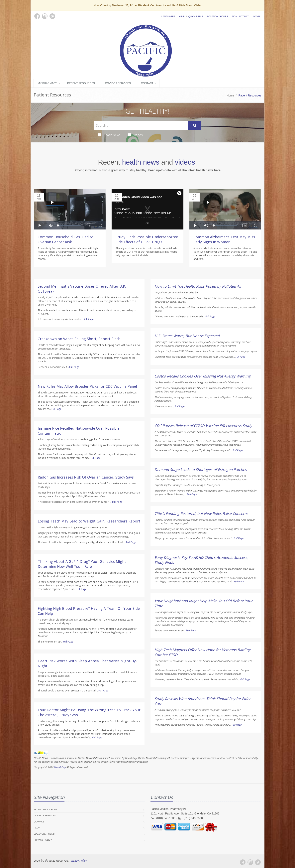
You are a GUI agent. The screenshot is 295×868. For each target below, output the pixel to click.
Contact (147, 83)
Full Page (89, 319)
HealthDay (60, 767)
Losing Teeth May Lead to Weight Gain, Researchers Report (89, 521)
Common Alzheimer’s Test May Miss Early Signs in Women (224, 239)
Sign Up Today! (241, 16)
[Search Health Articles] (141, 125)
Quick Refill (196, 16)
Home (230, 95)
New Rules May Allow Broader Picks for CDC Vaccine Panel (87, 386)
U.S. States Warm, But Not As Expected (187, 336)
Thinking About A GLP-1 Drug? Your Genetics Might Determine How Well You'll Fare (82, 564)
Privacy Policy (43, 840)
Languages (168, 16)
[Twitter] (258, 862)
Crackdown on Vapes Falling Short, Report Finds (79, 339)
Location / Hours (218, 16)
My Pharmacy (47, 83)
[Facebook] (243, 862)
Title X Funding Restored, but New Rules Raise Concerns (201, 513)
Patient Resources (81, 83)
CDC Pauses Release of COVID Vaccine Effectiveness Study (203, 426)
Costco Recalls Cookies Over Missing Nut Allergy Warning (202, 376)
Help (182, 16)
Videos (135, 135)
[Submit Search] (195, 125)
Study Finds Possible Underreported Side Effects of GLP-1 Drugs (147, 239)
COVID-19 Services (118, 83)
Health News (109, 135)
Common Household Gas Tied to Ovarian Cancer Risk (66, 239)
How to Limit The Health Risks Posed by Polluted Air (198, 286)
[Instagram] (250, 862)
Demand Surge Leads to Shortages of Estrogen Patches (201, 470)
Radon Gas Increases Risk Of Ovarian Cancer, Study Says (86, 477)
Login (256, 16)
